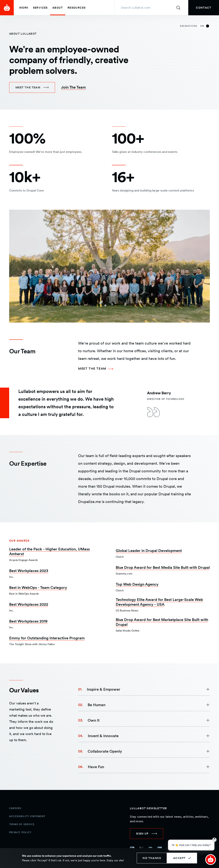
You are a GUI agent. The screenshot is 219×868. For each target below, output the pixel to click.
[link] (204, 8)
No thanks (152, 858)
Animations (195, 26)
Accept (179, 858)
